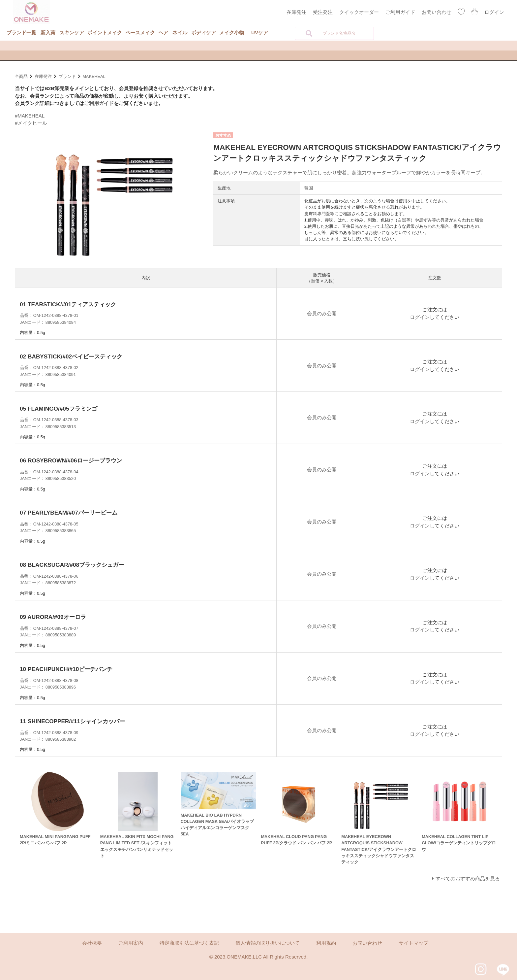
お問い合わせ (437, 12)
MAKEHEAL (94, 76)
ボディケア (204, 33)
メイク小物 (232, 33)
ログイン (494, 12)
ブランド (67, 76)
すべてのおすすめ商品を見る (468, 879)
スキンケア (72, 33)
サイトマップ (413, 943)
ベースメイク (140, 33)
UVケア (260, 33)
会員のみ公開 (322, 313)
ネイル (180, 33)
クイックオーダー (359, 12)
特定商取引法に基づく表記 (189, 943)
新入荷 (48, 33)
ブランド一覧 (21, 33)
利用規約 (326, 943)
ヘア (163, 33)
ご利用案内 (131, 943)
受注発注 (323, 12)
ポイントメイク (105, 33)
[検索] (309, 33)
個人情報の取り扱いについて (268, 943)
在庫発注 (296, 12)
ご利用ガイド (400, 12)
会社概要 (92, 943)
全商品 (21, 76)
